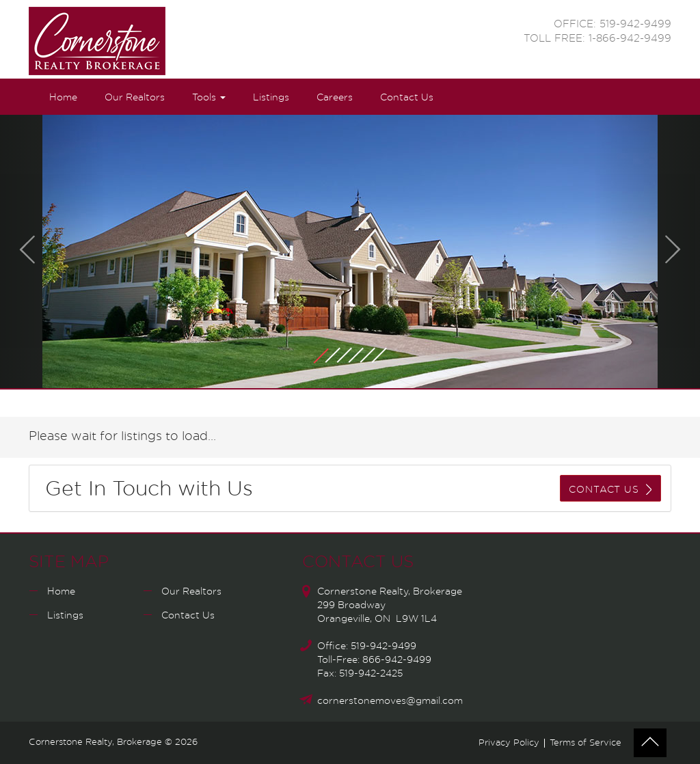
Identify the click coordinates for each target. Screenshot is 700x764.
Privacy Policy (509, 743)
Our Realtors (135, 98)
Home (63, 98)
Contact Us (407, 98)
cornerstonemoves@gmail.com (390, 701)
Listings (271, 98)
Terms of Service (585, 743)
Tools (209, 98)
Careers (335, 98)
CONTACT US (610, 489)
